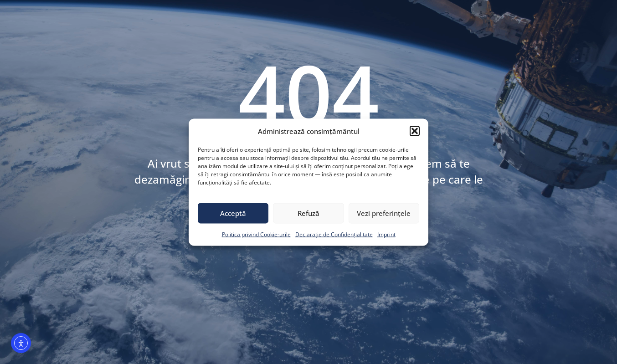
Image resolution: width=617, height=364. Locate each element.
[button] (415, 131)
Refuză (308, 213)
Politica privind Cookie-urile (256, 234)
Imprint (386, 234)
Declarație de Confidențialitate (334, 234)
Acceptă (233, 213)
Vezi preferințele (384, 213)
